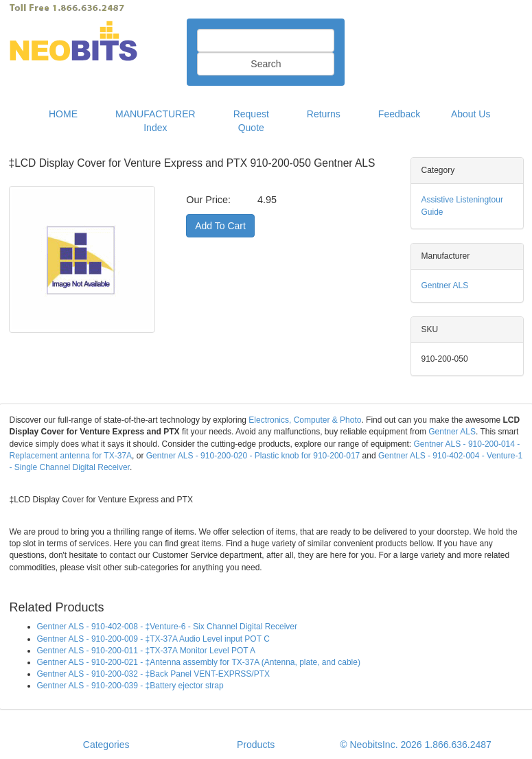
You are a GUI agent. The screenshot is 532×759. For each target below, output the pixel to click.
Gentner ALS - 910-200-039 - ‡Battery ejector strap (130, 686)
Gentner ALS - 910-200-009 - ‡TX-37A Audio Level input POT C (153, 639)
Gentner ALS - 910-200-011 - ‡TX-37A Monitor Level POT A (147, 651)
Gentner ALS (445, 285)
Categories (106, 745)
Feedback (399, 114)
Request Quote (251, 121)
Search (266, 64)
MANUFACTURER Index (155, 121)
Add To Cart (220, 226)
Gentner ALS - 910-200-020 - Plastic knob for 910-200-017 (253, 456)
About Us (471, 114)
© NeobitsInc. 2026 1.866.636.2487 (415, 745)
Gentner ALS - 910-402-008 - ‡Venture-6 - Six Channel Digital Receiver (167, 627)
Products (256, 745)
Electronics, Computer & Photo (305, 420)
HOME (63, 114)
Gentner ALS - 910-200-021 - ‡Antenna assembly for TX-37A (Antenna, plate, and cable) (199, 662)
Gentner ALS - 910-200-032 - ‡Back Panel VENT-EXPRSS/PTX (154, 674)
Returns (324, 114)
